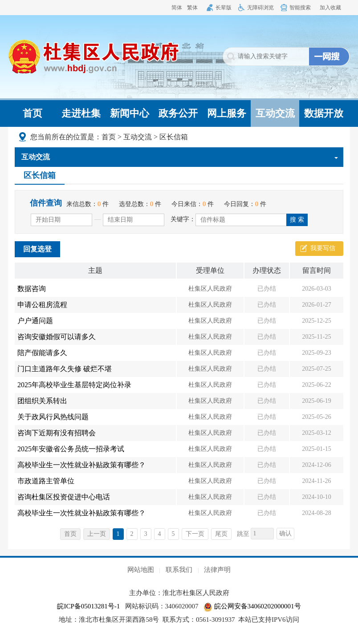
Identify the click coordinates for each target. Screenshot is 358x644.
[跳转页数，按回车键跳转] (262, 534)
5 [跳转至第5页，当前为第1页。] (173, 534)
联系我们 (179, 570)
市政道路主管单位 (46, 481)
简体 (177, 8)
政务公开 (178, 113)
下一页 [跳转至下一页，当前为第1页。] (195, 534)
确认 (285, 533)
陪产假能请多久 (42, 353)
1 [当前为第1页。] (118, 534)
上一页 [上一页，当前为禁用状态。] (97, 534)
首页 (33, 113)
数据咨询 (32, 289)
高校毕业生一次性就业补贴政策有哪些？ (81, 465)
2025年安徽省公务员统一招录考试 (71, 449)
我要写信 (323, 248)
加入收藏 (330, 8)
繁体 (192, 8)
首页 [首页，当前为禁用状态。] (70, 534)
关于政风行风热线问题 (53, 417)
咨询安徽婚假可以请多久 (57, 337)
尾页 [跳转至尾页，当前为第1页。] (221, 534)
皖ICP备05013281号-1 (88, 606)
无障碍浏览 (260, 8)
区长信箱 (174, 137)
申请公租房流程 (42, 305)
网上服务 (227, 113)
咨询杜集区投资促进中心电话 (64, 497)
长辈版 (224, 8)
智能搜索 (300, 8)
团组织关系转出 (42, 401)
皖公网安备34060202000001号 (252, 606)
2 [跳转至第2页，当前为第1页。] (132, 534)
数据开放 (324, 113)
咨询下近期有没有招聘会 (57, 433)
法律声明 (217, 570)
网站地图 (141, 570)
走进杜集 (81, 113)
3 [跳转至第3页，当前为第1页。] (146, 534)
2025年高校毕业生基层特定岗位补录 (74, 385)
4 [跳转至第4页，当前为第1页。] (160, 534)
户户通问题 (35, 321)
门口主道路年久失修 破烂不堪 (65, 369)
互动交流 (275, 113)
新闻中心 (130, 113)
